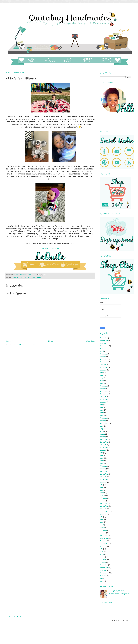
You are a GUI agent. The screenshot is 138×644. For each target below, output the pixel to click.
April (102, 351)
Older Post (90, 341)
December (104, 338)
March (102, 383)
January (103, 357)
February (103, 354)
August (103, 349)
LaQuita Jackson (117, 591)
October (103, 343)
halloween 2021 (17, 277)
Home (51, 341)
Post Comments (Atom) (26, 345)
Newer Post (11, 341)
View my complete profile (119, 594)
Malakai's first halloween (32, 277)
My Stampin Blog (126, 621)
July (101, 373)
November (104, 341)
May (101, 378)
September (104, 346)
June (101, 375)
